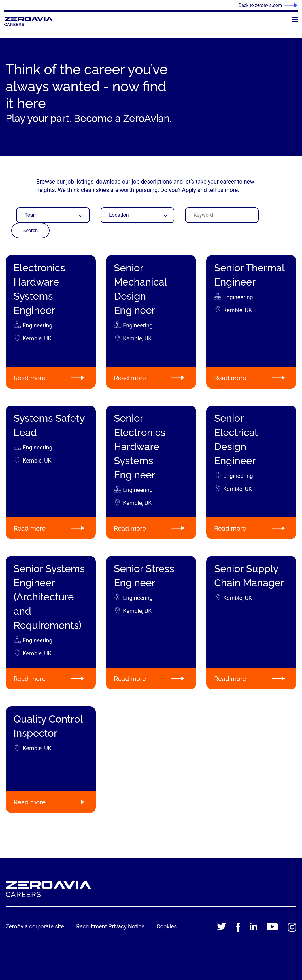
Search (30, 230)
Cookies (167, 926)
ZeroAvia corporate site (35, 926)
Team (31, 215)
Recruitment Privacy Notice (110, 926)
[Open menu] (295, 19)
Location (119, 215)
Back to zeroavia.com (260, 5)
